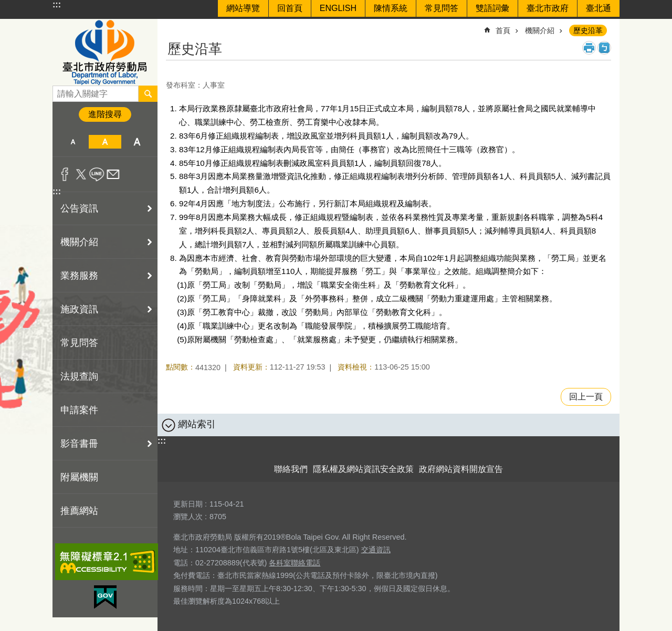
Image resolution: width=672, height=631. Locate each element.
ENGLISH (338, 8)
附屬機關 (79, 477)
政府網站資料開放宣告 (461, 469)
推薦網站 (79, 511)
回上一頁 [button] (586, 397)
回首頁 (290, 8)
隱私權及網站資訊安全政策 (363, 469)
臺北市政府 (548, 8)
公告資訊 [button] (79, 208)
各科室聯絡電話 (295, 563)
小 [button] (73, 142)
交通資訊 (376, 550)
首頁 (503, 30)
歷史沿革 (588, 30)
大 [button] (137, 142)
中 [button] (105, 142)
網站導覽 (243, 8)
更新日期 (188, 504)
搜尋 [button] (148, 93)
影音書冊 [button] (79, 444)
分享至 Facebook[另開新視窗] (65, 174)
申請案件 (79, 410)
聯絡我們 (291, 469)
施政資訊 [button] (79, 309)
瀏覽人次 (188, 517)
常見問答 (442, 8)
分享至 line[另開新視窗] (97, 174)
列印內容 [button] (589, 48)
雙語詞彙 (492, 8)
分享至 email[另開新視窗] (113, 174)
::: (57, 4)
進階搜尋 (105, 114)
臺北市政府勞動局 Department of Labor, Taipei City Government (105, 52)
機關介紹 (540, 30)
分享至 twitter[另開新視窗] (81, 174)
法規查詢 (79, 376)
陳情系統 (391, 8)
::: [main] (173, 26)
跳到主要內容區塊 (6, 6)
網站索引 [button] (197, 424)
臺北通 (598, 8)
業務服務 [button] (79, 276)
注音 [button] (604, 48)
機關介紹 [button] (79, 242)
